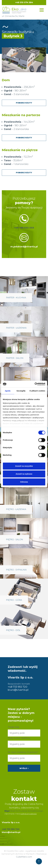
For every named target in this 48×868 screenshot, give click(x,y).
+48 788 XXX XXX (24, 228)
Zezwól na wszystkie (24, 466)
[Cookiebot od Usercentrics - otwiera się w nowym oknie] (35, 384)
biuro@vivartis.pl (18, 690)
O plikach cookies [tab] (37, 391)
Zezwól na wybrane (24, 474)
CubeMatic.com (24, 857)
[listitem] (22, 57)
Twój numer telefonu (19, 738)
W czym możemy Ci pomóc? (23, 752)
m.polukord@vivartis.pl (24, 247)
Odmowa (24, 482)
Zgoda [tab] (8, 391)
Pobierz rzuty (24, 103)
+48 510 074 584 (24, 2)
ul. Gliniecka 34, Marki (13, 16)
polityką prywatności (29, 814)
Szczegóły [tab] (21, 391)
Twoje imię (13, 727)
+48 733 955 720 (17, 687)
